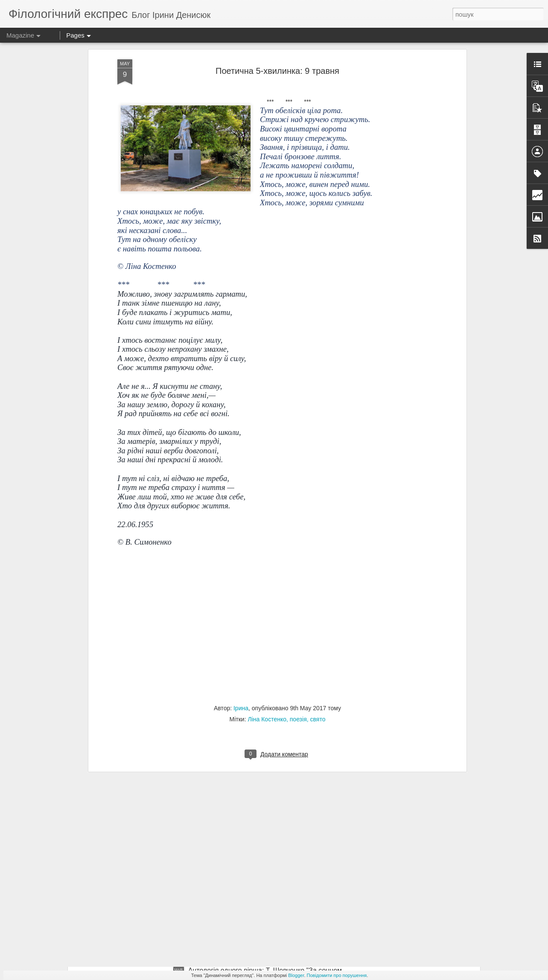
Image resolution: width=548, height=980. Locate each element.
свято (318, 635)
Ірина (241, 624)
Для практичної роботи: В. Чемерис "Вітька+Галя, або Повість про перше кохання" (223, 933)
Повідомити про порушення (337, 975)
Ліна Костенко (267, 635)
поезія (298, 635)
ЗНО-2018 (204, 836)
